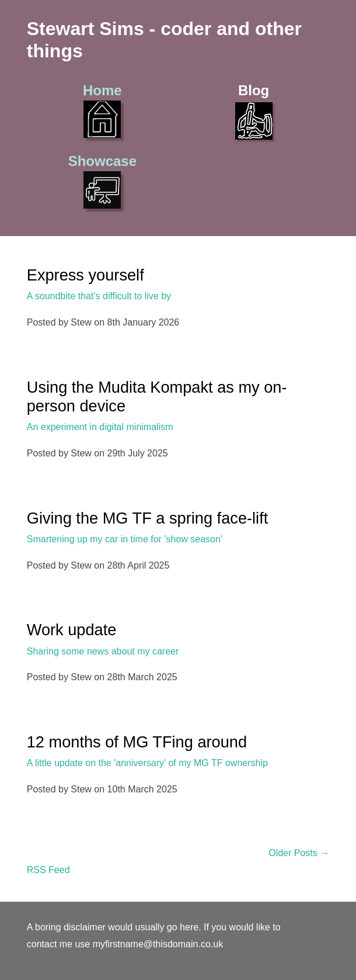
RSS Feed (48, 870)
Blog (254, 111)
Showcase (102, 181)
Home (102, 110)
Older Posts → (299, 853)
